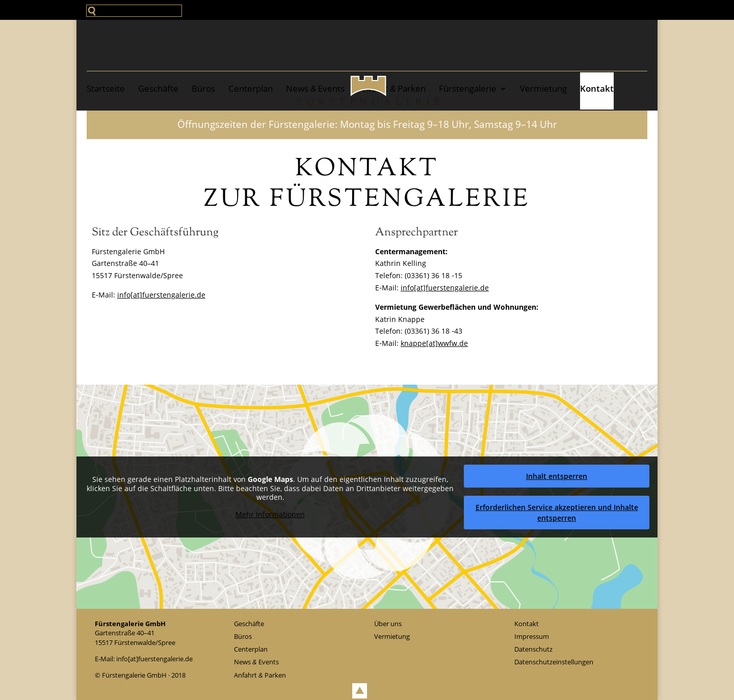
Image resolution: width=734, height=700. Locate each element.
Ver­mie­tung (543, 88)
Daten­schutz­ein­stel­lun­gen (554, 662)
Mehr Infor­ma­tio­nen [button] (270, 514)
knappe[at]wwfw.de (434, 343)
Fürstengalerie (468, 88)
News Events (315, 88)
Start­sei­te (106, 88)
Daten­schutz (533, 649)
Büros (203, 88)
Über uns (388, 624)
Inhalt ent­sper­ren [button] (557, 476)
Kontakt (597, 88)
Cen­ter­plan (251, 88)
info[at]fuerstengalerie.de (161, 295)
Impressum (532, 636)
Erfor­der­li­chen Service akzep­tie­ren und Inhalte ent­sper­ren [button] (557, 512)
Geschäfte (158, 88)
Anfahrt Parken (392, 88)
